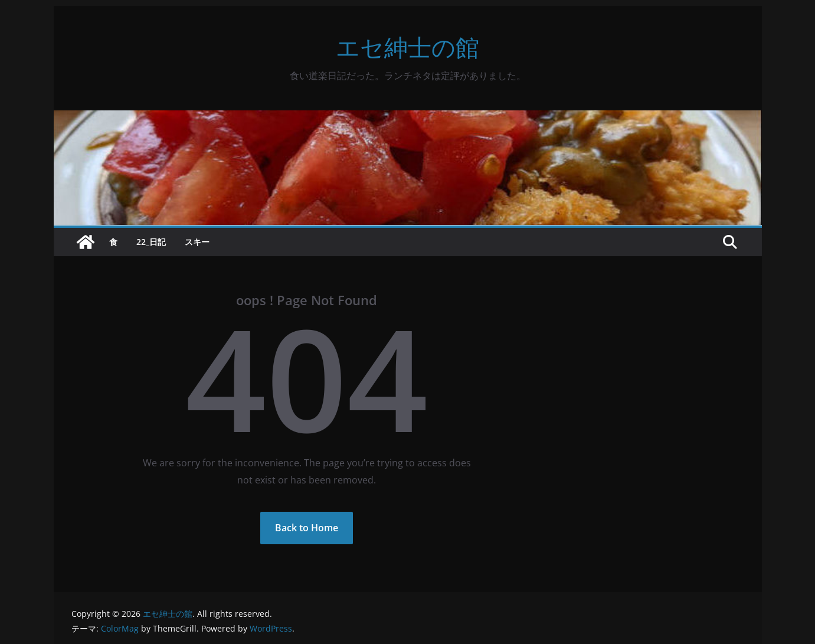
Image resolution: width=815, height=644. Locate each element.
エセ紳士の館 (407, 47)
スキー (197, 242)
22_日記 (151, 242)
